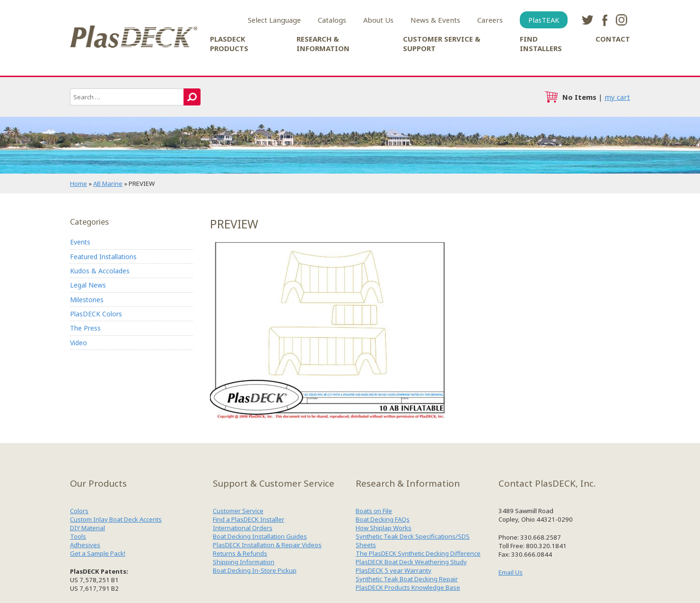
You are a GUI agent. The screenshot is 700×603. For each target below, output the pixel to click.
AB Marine (108, 184)
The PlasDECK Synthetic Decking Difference (418, 553)
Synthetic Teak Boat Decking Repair (407, 579)
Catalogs (332, 20)
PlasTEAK (544, 20)
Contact (613, 39)
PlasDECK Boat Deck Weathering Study (411, 562)
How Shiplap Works (384, 528)
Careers (490, 20)
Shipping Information (244, 562)
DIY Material (87, 528)
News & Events (435, 20)
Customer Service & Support (442, 44)
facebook (604, 20)
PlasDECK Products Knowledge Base (408, 587)
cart (551, 97)
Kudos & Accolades (100, 271)
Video (79, 343)
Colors (79, 511)
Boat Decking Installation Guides (260, 536)
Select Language (274, 20)
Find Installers (541, 44)
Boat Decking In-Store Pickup (255, 570)
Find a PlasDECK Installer (249, 519)
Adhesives (85, 545)
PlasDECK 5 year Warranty (394, 570)
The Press (85, 328)
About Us (378, 20)
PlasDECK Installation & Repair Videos (267, 545)
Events (80, 242)
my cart (617, 97)
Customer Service (238, 511)
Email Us (511, 572)
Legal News (88, 285)
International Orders (243, 528)
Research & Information (323, 44)
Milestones (87, 300)
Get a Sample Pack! (98, 553)
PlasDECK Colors (96, 314)
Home (79, 184)
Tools (78, 536)
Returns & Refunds (240, 553)
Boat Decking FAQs (383, 519)
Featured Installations (103, 257)
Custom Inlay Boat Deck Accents (116, 519)
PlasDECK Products (229, 44)
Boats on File (374, 511)
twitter (587, 20)
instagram (621, 20)
